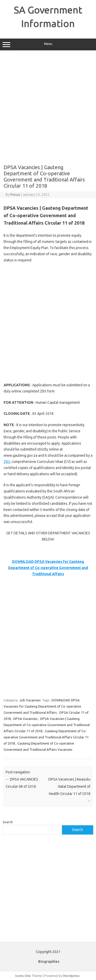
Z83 (7, 462)
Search (8, 822)
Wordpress (71, 976)
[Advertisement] (48, 107)
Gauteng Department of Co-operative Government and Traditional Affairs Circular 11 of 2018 (46, 737)
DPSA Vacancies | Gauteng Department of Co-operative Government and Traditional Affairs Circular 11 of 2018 (47, 725)
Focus (15, 195)
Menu (48, 44)
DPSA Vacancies (25, 719)
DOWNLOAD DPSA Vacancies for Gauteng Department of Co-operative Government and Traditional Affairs (42, 706)
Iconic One (23, 976)
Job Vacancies (30, 700)
